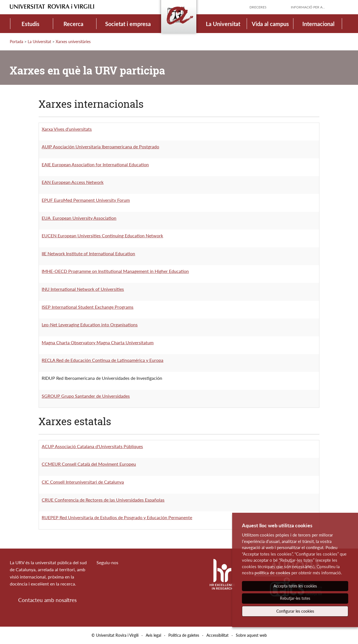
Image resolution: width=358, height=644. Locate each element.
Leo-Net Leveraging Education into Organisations (90, 325)
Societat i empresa (128, 24)
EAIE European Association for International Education (95, 164)
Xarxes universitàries (73, 42)
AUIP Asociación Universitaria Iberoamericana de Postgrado (100, 147)
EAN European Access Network (73, 182)
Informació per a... (308, 7)
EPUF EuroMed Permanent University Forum (86, 200)
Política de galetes (184, 635)
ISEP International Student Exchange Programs (88, 307)
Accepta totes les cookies (295, 586)
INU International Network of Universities (83, 289)
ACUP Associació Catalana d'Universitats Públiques (92, 446)
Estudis (30, 24)
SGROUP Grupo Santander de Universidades (86, 396)
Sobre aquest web (251, 635)
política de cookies (272, 573)
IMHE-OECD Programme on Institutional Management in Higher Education (115, 271)
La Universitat (223, 24)
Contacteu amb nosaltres (47, 600)
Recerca (73, 24)
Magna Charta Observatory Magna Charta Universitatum (98, 342)
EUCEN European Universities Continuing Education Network (102, 236)
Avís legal (153, 635)
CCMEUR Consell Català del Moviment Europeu (89, 464)
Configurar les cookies (295, 611)
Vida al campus (270, 24)
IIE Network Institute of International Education (88, 253)
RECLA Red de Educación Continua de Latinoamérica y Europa (103, 360)
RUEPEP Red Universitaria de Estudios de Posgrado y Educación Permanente (117, 517)
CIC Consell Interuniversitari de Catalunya (83, 482)
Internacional (318, 24)
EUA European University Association (79, 218)
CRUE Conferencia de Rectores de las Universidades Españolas (103, 500)
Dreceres (258, 7)
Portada (17, 42)
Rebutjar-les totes (295, 598)
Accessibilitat (217, 635)
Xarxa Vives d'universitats (67, 129)
